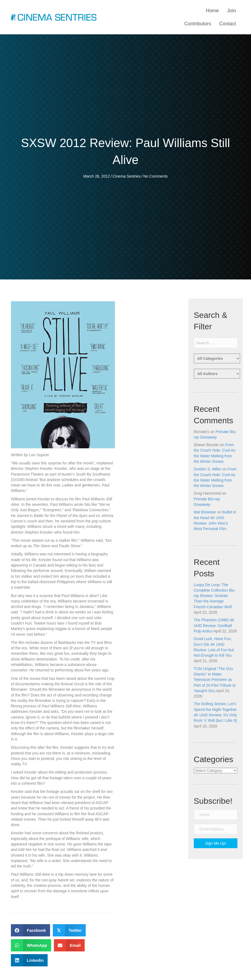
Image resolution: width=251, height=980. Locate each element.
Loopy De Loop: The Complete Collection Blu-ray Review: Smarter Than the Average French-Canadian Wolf (215, 596)
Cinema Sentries (127, 176)
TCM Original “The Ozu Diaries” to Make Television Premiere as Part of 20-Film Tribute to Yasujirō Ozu (215, 680)
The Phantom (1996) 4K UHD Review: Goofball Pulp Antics (214, 626)
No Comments (156, 176)
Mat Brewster (205, 512)
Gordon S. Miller (208, 469)
